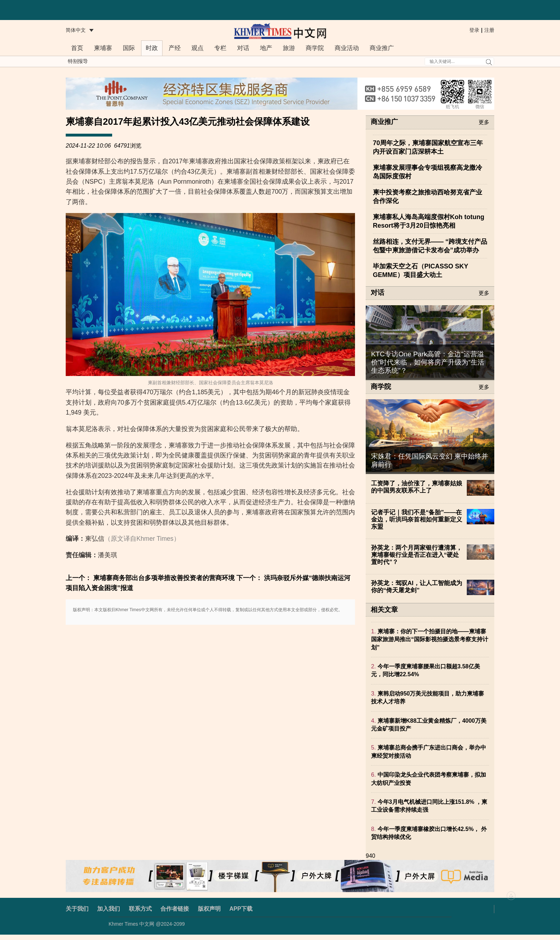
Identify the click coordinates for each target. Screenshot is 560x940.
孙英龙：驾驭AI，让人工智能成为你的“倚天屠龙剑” (417, 587)
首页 (77, 48)
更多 (484, 122)
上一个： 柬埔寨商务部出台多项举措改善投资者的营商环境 (150, 578)
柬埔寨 (103, 48)
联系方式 (140, 909)
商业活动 (347, 48)
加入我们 (109, 909)
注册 (489, 30)
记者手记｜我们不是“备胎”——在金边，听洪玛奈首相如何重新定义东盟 (417, 520)
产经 (175, 48)
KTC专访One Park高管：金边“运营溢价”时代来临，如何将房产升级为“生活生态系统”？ (428, 362)
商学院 (315, 48)
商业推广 (382, 48)
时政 (152, 48)
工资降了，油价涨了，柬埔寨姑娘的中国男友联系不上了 (417, 487)
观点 (197, 48)
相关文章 (384, 610)
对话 (243, 48)
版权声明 (209, 909)
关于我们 (77, 909)
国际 (129, 48)
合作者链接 (175, 909)
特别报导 (78, 61)
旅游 (289, 48)
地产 (266, 48)
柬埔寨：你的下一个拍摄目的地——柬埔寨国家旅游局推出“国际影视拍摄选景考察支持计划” (430, 639)
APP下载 (241, 909)
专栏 (220, 48)
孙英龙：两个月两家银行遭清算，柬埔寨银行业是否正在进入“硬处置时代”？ (417, 555)
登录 (474, 30)
